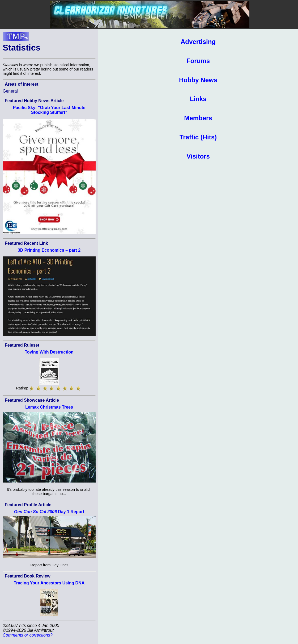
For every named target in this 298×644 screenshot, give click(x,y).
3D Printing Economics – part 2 (49, 250)
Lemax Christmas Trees (49, 407)
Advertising (198, 42)
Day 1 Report (49, 512)
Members (198, 118)
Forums (198, 61)
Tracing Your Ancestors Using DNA (49, 583)
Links (198, 99)
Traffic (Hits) (198, 137)
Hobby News (198, 80)
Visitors (198, 156)
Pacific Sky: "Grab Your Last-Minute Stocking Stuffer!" (49, 110)
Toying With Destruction (49, 352)
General (10, 91)
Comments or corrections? (28, 635)
